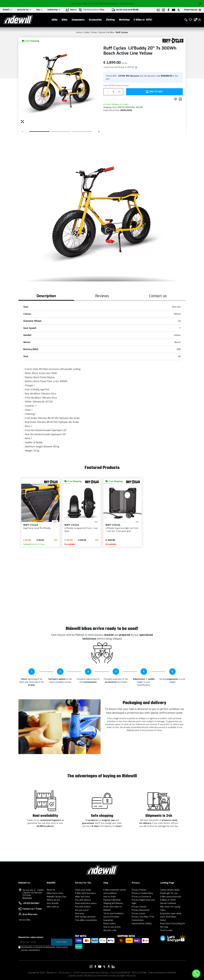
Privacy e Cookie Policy (142, 893)
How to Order (110, 897)
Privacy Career (139, 914)
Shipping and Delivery (113, 903)
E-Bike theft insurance (85, 893)
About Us (51, 890)
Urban (94, 32)
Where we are (53, 900)
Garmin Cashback (168, 903)
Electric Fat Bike (106, 32)
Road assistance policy (86, 903)
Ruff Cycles (122, 32)
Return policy (110, 924)
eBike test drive (82, 897)
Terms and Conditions (114, 914)
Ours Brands (53, 903)
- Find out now (126, 3)
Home (79, 32)
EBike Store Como (55, 893)
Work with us (53, 907)
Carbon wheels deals (170, 890)
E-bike (86, 32)
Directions (27, 898)
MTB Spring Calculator (85, 917)
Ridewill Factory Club (56, 897)
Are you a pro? (82, 910)
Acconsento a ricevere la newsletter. (45, 949)
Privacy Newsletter (141, 910)
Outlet (163, 920)
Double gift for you (169, 893)
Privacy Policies (139, 890)
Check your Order (83, 890)
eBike (55, 20)
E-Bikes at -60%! (143, 20)
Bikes (65, 20)
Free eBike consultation (86, 920)
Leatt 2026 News (168, 917)
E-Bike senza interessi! (171, 897)
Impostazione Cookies (142, 924)
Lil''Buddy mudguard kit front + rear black (81, 530)
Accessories (95, 20)
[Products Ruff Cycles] (173, 41)
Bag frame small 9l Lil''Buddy (37, 528)
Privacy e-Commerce (141, 897)
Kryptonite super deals (171, 914)
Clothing (110, 20)
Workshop (124, 20)
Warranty (80, 914)
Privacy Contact (139, 907)
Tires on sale (166, 930)
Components (78, 20)
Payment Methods (112, 900)
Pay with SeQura (83, 900)
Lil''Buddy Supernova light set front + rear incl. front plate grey (122, 530)
